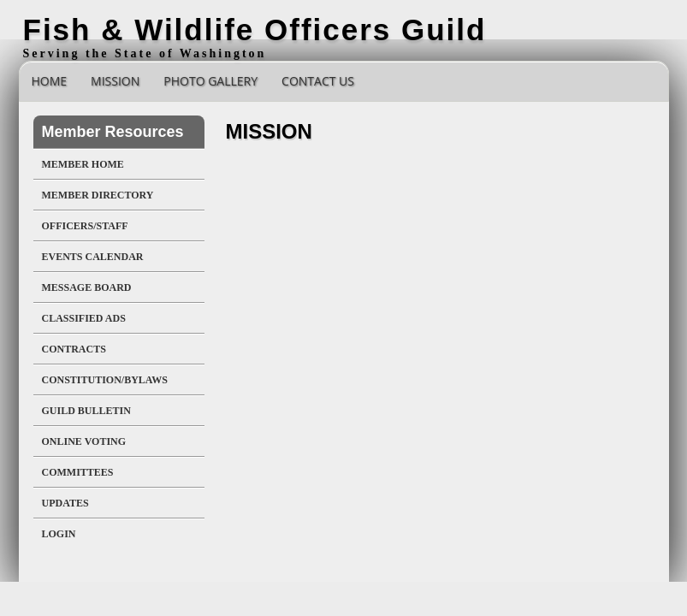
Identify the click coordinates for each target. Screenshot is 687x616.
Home (50, 81)
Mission (115, 81)
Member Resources (113, 132)
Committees (78, 472)
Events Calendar (93, 257)
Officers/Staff (85, 226)
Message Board (87, 287)
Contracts (74, 349)
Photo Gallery (210, 81)
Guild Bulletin (86, 411)
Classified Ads (84, 318)
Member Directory (98, 195)
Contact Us (318, 81)
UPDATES (65, 503)
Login (59, 534)
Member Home (83, 164)
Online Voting (84, 441)
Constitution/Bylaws (105, 380)
